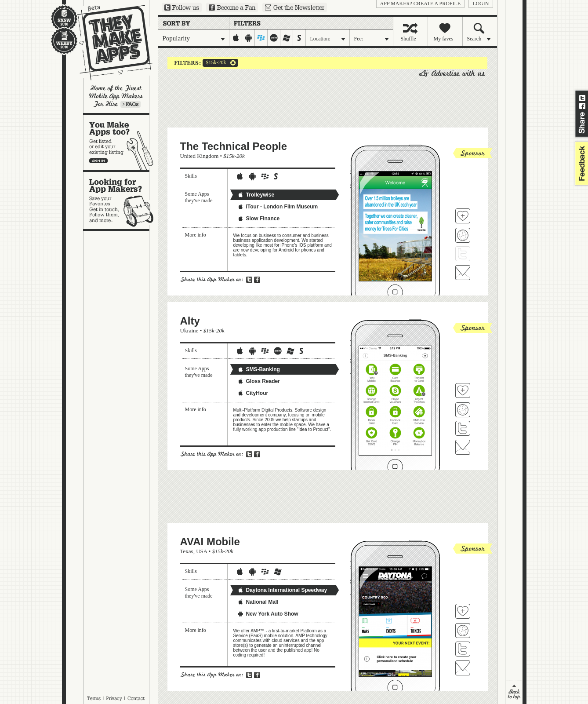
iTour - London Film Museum (278, 207)
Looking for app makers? (121, 201)
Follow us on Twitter (182, 7)
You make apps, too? (121, 142)
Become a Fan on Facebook (232, 7)
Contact (137, 698)
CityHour (253, 393)
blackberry (261, 38)
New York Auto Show (268, 614)
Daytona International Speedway (282, 590)
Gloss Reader (259, 381)
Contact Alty (463, 447)
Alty (190, 321)
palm (274, 38)
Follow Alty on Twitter (463, 428)
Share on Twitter (582, 98)
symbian (299, 38)
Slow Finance (259, 219)
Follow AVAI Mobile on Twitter (463, 649)
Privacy (114, 698)
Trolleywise (256, 195)
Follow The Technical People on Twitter (463, 254)
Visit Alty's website (463, 410)
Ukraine (189, 330)
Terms (94, 698)
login (481, 4)
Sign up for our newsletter (295, 7)
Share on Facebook (582, 106)
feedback (581, 163)
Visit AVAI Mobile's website (463, 631)
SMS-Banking (259, 369)
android (249, 38)
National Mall (258, 602)
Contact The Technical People (463, 273)
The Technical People (234, 146)
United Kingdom (200, 156)
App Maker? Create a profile (421, 4)
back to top (514, 692)
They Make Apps (109, 42)
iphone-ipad (236, 38)
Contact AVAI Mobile (463, 668)
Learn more (131, 104)
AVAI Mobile (210, 542)
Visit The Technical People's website (463, 235)
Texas (187, 551)
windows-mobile (287, 38)
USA (201, 551)
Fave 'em (463, 216)
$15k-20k (214, 63)
